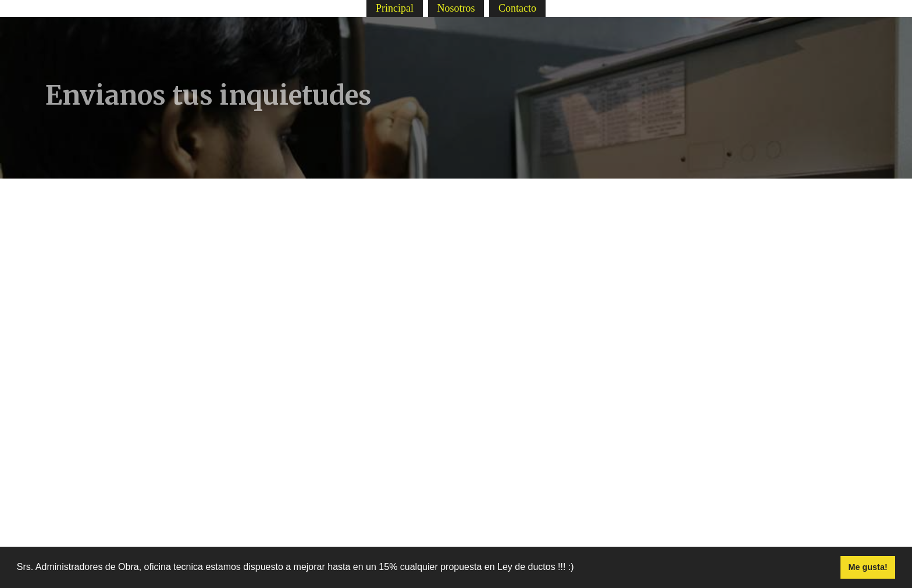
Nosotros (456, 8)
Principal (395, 8)
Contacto (517, 8)
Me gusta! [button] (868, 567)
